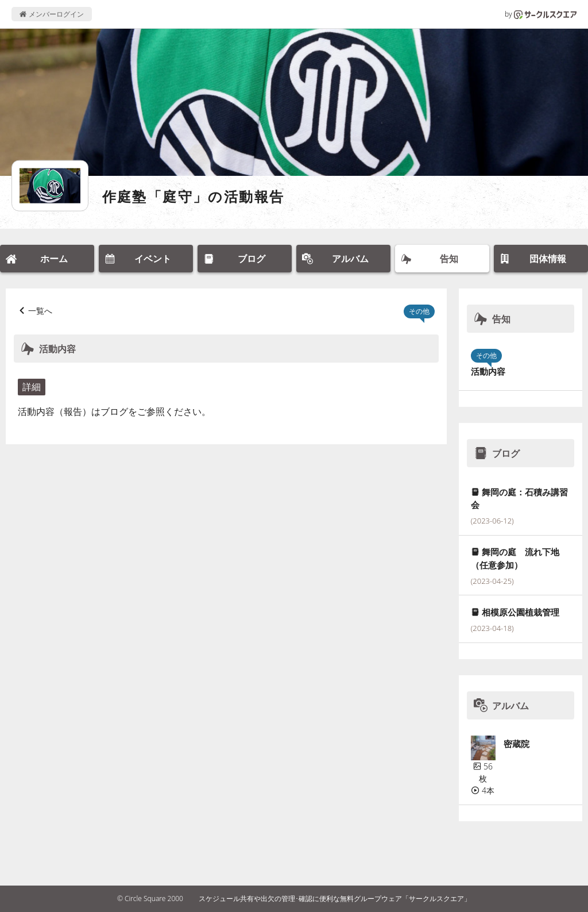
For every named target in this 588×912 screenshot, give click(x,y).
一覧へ (40, 311)
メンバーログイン (51, 14)
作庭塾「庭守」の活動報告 (194, 196)
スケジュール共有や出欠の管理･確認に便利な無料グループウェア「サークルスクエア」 (335, 898)
